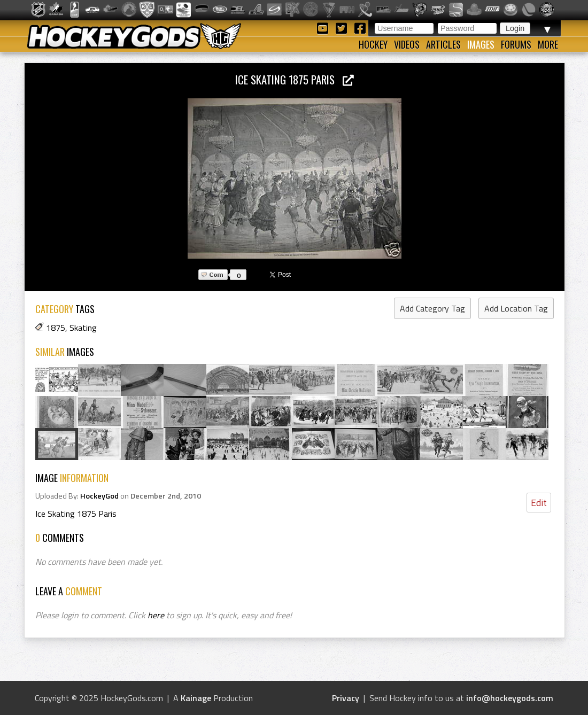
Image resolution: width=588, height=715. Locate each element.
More (548, 44)
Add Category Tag (432, 308)
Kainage (196, 698)
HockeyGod (99, 496)
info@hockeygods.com (510, 698)
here (156, 615)
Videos (407, 44)
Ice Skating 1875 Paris (295, 79)
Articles (443, 44)
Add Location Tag (516, 308)
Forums (516, 44)
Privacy (346, 698)
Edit (539, 503)
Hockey (373, 44)
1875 (56, 328)
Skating (83, 328)
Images (481, 44)
